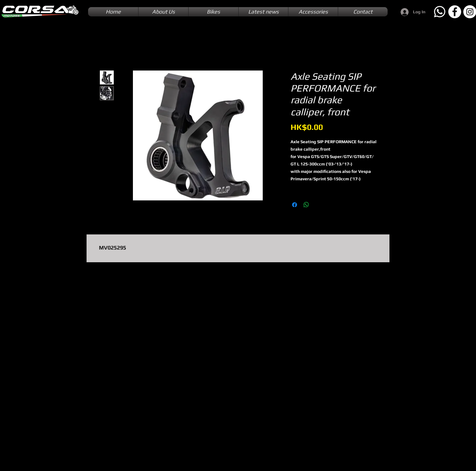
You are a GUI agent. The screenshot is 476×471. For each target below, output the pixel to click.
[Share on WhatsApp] (306, 205)
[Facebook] (455, 12)
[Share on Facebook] (295, 205)
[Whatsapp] (440, 12)
